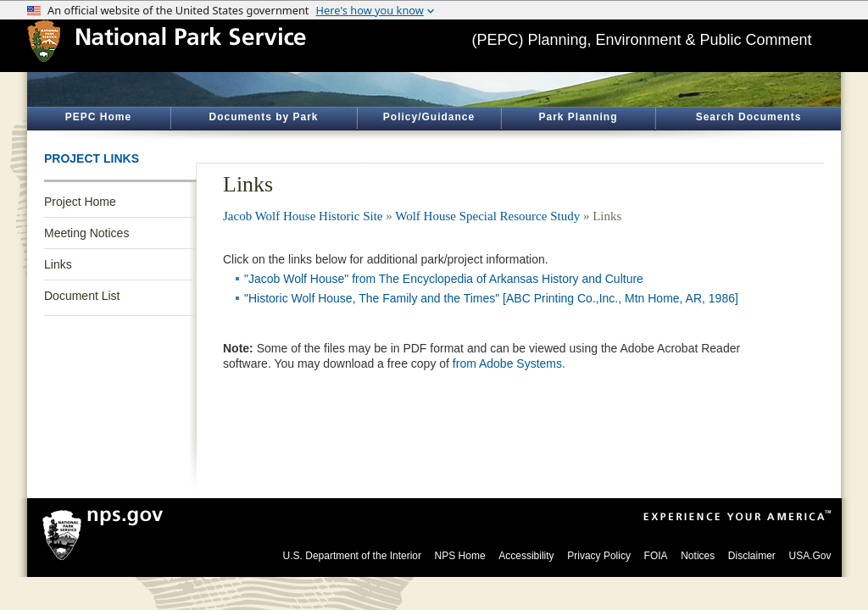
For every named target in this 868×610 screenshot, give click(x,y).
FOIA (656, 556)
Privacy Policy (599, 556)
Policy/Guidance (429, 117)
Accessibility (526, 556)
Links (58, 264)
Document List (82, 296)
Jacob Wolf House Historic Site (303, 216)
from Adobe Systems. (509, 363)
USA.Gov (810, 556)
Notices (698, 556)
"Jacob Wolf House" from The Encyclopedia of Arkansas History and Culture (444, 279)
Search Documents (749, 117)
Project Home (80, 202)
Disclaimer (752, 556)
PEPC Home (98, 117)
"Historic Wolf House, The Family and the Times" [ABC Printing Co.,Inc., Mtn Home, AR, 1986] (491, 298)
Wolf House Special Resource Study (487, 216)
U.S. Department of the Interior (352, 556)
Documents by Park (263, 117)
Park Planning (578, 117)
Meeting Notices (86, 233)
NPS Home (460, 556)
